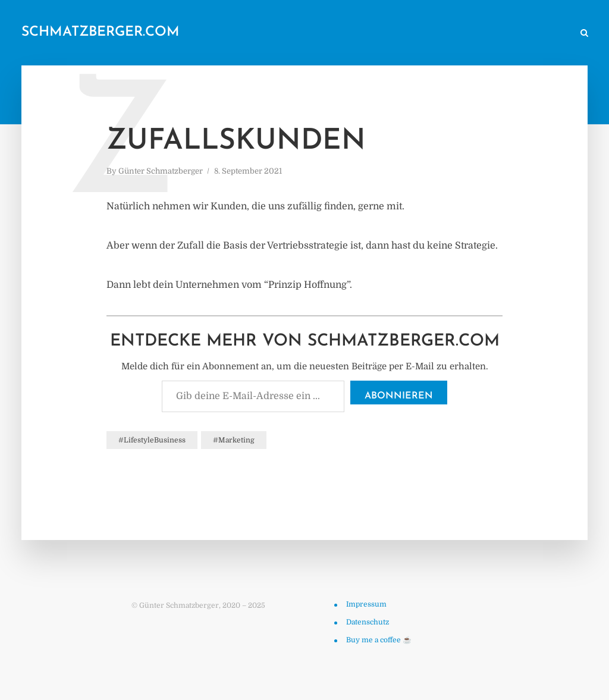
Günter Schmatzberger (161, 171)
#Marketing (234, 440)
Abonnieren (399, 396)
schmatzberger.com (101, 32)
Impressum (366, 604)
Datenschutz (368, 622)
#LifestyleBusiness (152, 440)
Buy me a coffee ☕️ (379, 640)
